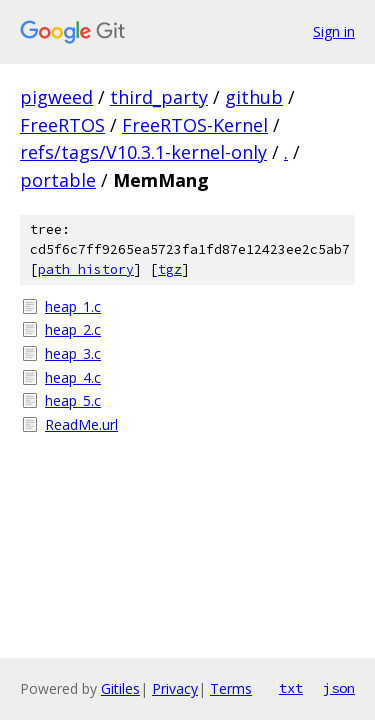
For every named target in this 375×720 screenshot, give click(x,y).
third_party (159, 97)
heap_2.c (73, 329)
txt (291, 688)
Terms (231, 688)
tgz (170, 269)
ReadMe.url (81, 424)
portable (58, 180)
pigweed (56, 97)
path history (86, 269)
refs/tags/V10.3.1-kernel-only (143, 152)
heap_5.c (73, 400)
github (254, 97)
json (339, 688)
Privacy (175, 688)
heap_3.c (73, 353)
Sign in (334, 31)
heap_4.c (73, 377)
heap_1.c (73, 306)
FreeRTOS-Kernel (195, 125)
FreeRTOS (62, 125)
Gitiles (120, 688)
